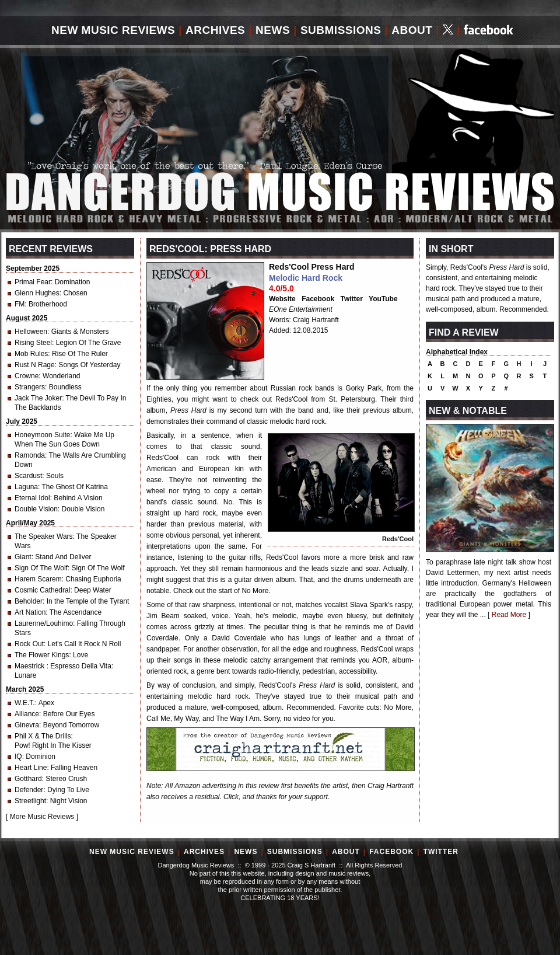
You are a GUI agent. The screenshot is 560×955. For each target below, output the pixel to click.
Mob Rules (31, 354)
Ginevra (27, 725)
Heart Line (31, 768)
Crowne (27, 376)
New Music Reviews (113, 30)
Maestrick (31, 666)
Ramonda (30, 455)
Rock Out (29, 644)
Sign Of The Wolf (41, 568)
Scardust (28, 476)
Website (282, 299)
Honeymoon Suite (42, 435)
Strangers (30, 387)
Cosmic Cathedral (42, 590)
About (412, 30)
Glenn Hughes (37, 293)
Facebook (318, 299)
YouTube (383, 299)
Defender (29, 790)
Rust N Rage (35, 365)
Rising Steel (33, 343)
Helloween (31, 332)
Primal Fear (33, 282)
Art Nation (30, 612)
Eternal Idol (32, 498)
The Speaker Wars (44, 536)
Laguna (26, 487)
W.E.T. (25, 703)
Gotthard (28, 779)
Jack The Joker (38, 398)
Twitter (352, 299)
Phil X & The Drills (43, 736)
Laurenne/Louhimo (44, 623)
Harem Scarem (38, 579)
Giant (23, 557)
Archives (215, 30)
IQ (18, 757)
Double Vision (36, 509)
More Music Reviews (42, 817)
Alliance (27, 714)
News (273, 30)
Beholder (29, 601)
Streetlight (30, 801)
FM (20, 304)
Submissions (341, 30)
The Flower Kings (42, 655)
